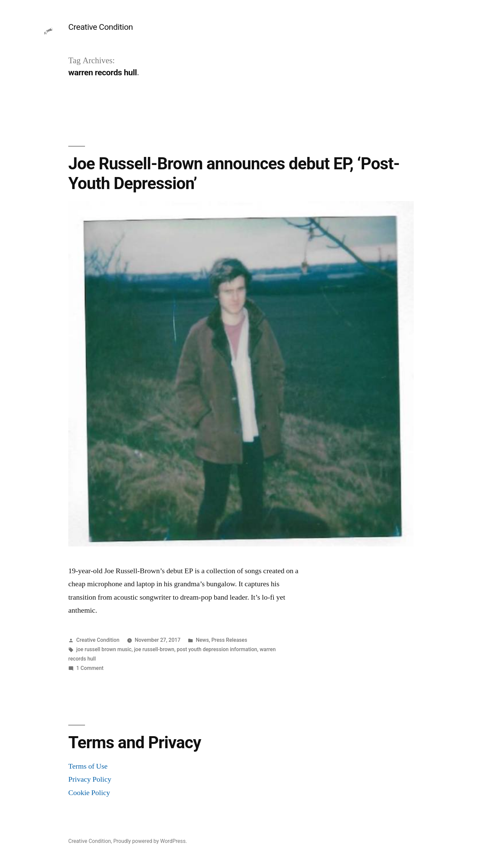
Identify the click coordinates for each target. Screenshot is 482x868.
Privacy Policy (90, 779)
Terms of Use (88, 766)
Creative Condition (101, 27)
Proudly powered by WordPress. (150, 841)
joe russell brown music (104, 649)
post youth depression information (217, 649)
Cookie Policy (89, 793)
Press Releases (229, 640)
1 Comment (90, 668)
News (202, 640)
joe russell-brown (154, 649)
